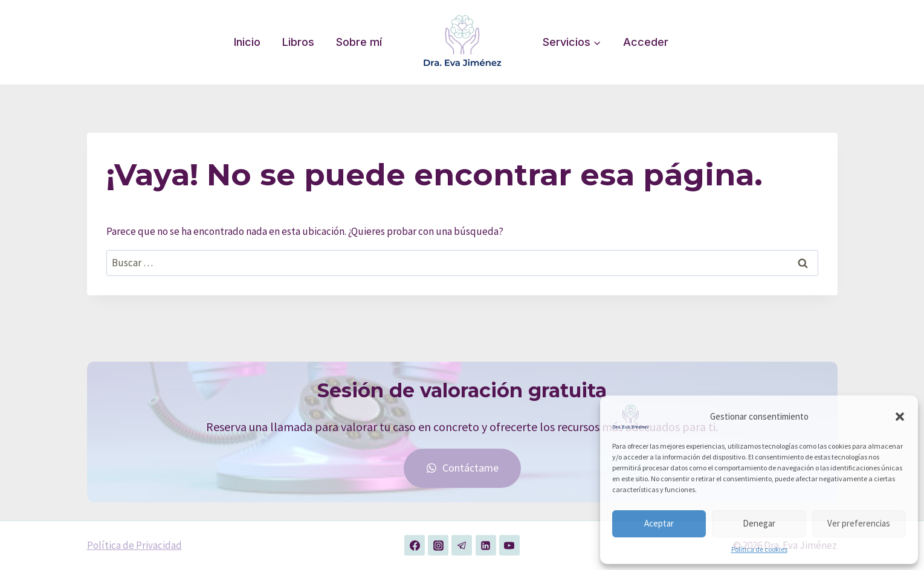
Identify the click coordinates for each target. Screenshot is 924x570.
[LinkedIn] (486, 545)
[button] (900, 417)
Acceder (646, 42)
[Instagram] (438, 545)
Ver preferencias (859, 523)
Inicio (247, 42)
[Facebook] (415, 545)
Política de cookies (759, 549)
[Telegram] (462, 545)
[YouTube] (509, 545)
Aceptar (659, 523)
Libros (298, 42)
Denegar (759, 523)
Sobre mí (359, 42)
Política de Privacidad (134, 545)
